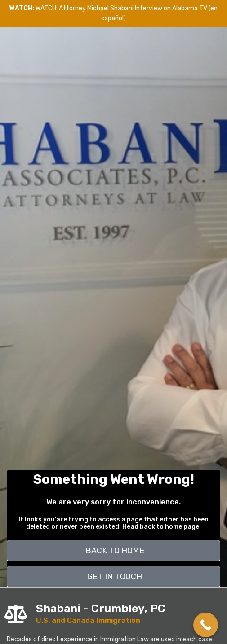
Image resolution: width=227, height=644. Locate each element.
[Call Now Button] (206, 625)
